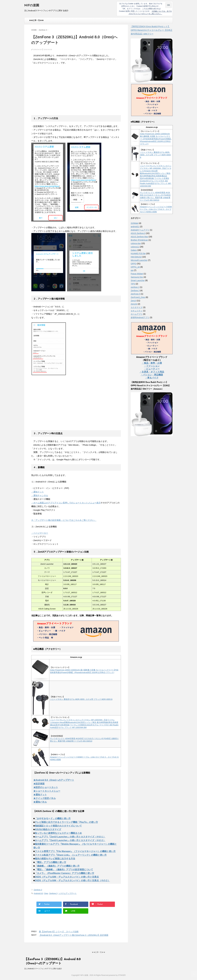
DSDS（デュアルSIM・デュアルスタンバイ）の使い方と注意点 (67, 877)
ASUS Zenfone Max (139, 237)
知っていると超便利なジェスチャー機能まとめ (58, 833)
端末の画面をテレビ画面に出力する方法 (55, 859)
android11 (135, 227)
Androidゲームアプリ (140, 230)
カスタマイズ (137, 307)
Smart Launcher (138, 280)
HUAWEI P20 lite (138, 253)
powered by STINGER (117, 975)
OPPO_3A (135, 267)
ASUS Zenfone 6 (138, 233)
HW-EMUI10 (136, 257)
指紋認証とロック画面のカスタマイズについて (58, 826)
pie (132, 270)
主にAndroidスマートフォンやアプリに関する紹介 (43, 969)
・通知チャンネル (40, 495)
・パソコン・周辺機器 (152, 375)
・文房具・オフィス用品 (152, 372)
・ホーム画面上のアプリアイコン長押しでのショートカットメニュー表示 (66, 503)
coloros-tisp (136, 243)
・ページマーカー (40, 533)
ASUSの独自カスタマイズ (48, 829)
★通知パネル (40, 802)
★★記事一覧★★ (36, 20)
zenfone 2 (135, 287)
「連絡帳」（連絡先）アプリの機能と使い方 (57, 866)
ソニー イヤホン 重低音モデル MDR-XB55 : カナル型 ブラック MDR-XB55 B (81, 699)
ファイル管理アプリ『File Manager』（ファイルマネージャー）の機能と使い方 (75, 851)
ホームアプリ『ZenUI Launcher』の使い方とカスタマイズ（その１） (70, 837)
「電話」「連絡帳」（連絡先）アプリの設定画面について (64, 870)
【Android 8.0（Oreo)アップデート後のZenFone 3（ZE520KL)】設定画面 (74, 935)
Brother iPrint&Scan (139, 240)
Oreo (46, 893)
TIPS (133, 284)
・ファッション (152, 366)
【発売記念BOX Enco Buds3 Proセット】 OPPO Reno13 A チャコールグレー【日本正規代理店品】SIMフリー (152, 30)
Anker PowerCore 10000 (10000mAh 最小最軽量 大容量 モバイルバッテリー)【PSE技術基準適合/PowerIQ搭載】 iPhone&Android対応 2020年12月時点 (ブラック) (156, 139)
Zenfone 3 (38, 890)
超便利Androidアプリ (140, 317)
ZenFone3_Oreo (138, 297)
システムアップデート (68, 893)
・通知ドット (38, 492)
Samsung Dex (137, 277)
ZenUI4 (134, 304)
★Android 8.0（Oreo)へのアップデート (54, 780)
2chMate (135, 223)
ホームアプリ (137, 314)
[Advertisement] (55, 92)
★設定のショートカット (46, 787)
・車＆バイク (152, 378)
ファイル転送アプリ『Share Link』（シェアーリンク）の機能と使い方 (71, 855)
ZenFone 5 (135, 294)
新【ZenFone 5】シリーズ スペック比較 (59, 932)
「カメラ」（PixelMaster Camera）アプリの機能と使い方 (64, 873)
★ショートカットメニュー (47, 791)
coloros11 (135, 247)
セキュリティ (137, 311)
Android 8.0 (38, 893)
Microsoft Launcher (139, 260)
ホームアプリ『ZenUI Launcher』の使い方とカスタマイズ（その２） (70, 840)
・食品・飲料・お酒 (152, 363)
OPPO (134, 264)
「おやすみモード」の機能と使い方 (53, 818)
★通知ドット (40, 795)
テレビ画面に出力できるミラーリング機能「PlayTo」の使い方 (66, 822)
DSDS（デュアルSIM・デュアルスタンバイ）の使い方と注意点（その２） (72, 880)
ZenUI (133, 301)
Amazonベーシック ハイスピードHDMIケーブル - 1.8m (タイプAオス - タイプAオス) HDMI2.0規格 (156, 209)
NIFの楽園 (32, 6)
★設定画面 (39, 784)
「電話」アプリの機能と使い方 (50, 862)
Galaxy (134, 250)
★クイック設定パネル (45, 798)
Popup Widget (137, 274)
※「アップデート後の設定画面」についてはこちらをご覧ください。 (64, 520)
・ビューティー (152, 369)
